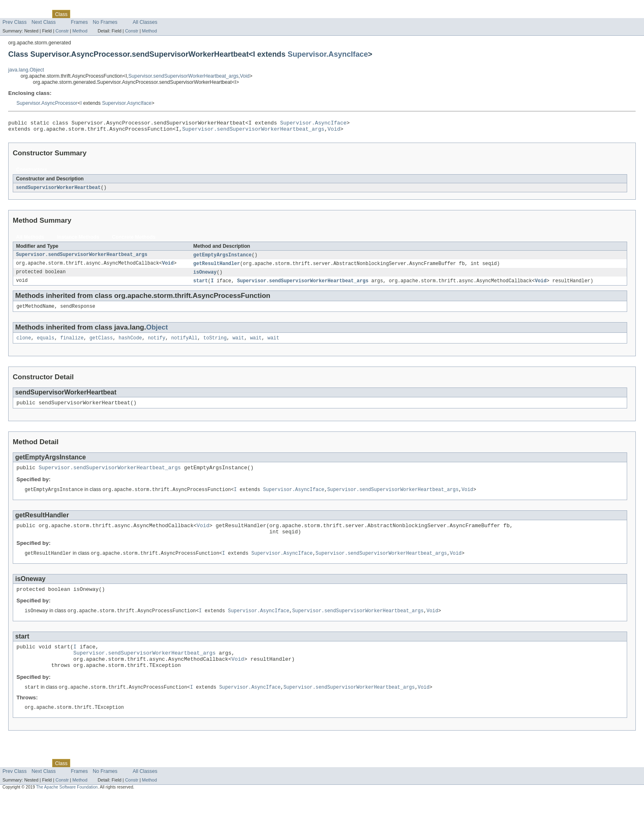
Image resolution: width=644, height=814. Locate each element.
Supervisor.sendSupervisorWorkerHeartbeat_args (184, 76)
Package (38, 14)
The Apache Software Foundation (67, 807)
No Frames (105, 22)
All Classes (145, 22)
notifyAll (184, 344)
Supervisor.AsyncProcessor (47, 103)
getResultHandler (217, 267)
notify (157, 344)
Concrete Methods (134, 240)
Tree (94, 14)
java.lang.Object (26, 70)
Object (157, 333)
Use (79, 14)
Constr (62, 31)
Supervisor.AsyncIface (328, 54)
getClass (101, 344)
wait (238, 344)
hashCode (130, 344)
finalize (72, 344)
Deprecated (117, 14)
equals (46, 344)
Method (80, 31)
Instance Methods (78, 240)
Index (140, 14)
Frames (79, 22)
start (201, 285)
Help (157, 14)
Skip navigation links (23, 7)
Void (245, 76)
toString (215, 344)
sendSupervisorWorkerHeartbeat (58, 190)
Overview (13, 14)
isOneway (205, 276)
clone (24, 344)
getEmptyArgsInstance (223, 258)
